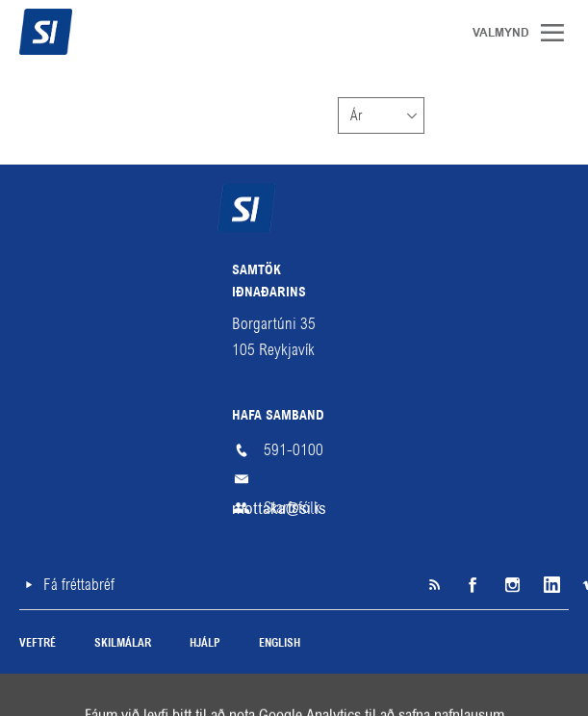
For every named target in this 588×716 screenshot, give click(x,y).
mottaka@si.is (294, 479)
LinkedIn (550, 585)
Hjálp (205, 644)
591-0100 (294, 450)
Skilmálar (123, 644)
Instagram (511, 585)
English (280, 644)
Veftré (38, 644)
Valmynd (559, 33)
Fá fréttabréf (79, 585)
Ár (356, 115)
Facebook (473, 585)
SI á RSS (434, 585)
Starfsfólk (292, 508)
